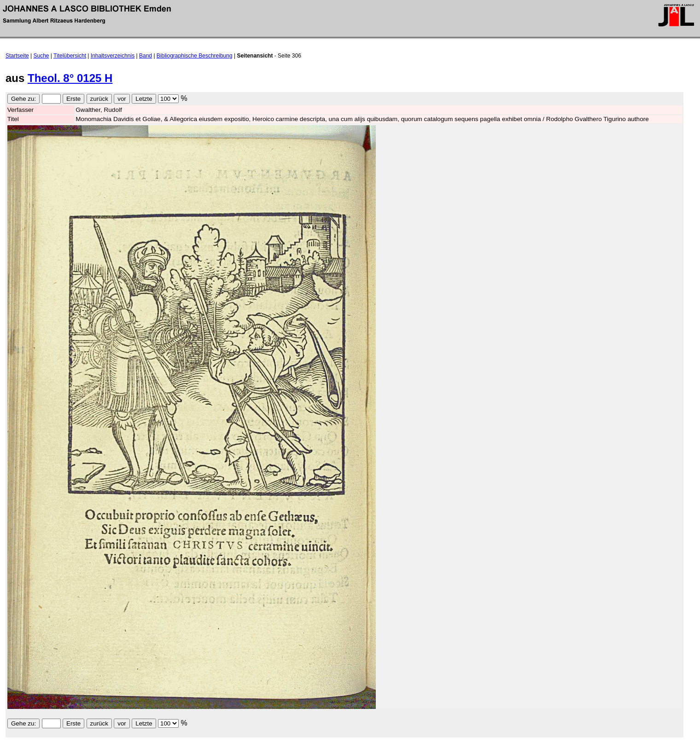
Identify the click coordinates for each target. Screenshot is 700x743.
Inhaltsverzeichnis (113, 56)
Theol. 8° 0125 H (70, 78)
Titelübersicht (70, 56)
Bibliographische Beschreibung (195, 56)
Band (146, 56)
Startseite (17, 56)
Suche (41, 56)
